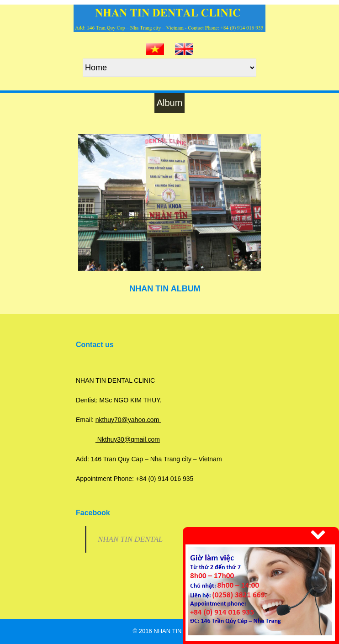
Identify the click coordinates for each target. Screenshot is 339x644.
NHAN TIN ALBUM (165, 289)
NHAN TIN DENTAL (130, 539)
